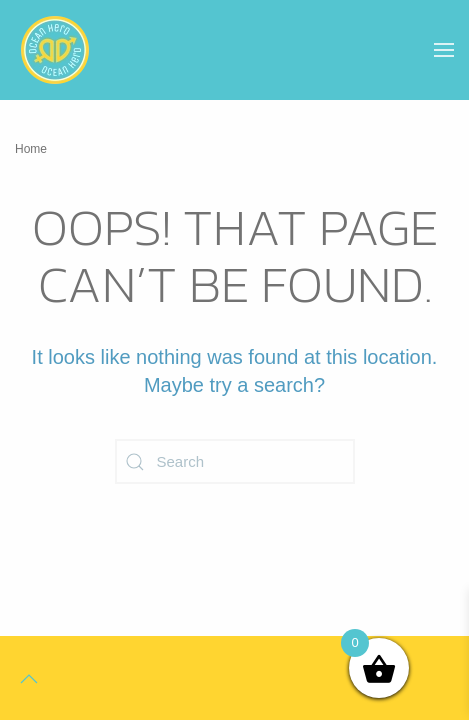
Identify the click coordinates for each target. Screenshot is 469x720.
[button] (444, 50)
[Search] (235, 461)
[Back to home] (55, 50)
